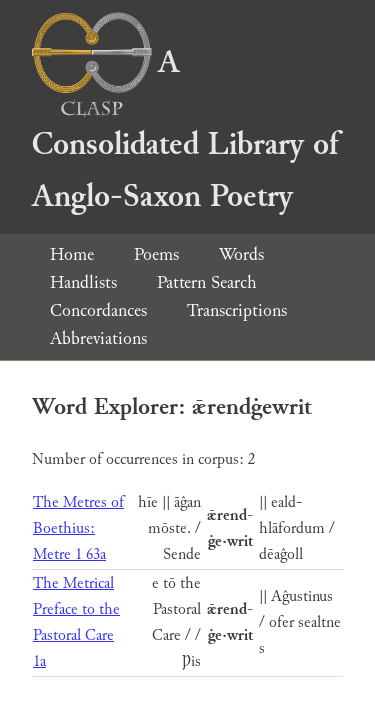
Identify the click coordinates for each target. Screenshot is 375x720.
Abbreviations (98, 338)
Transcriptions (237, 310)
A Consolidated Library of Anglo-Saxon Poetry (185, 129)
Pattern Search (207, 282)
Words (241, 254)
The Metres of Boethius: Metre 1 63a (78, 528)
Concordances (98, 310)
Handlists (83, 282)
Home (72, 254)
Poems (156, 254)
